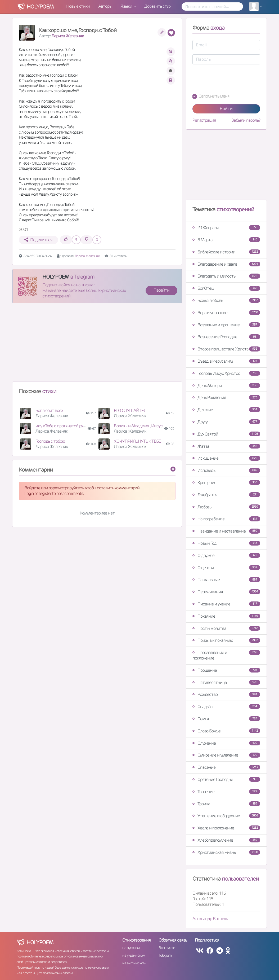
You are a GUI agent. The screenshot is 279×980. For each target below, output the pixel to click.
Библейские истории (226, 252)
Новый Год (226, 543)
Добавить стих (158, 6)
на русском (131, 948)
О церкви (226, 568)
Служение (226, 743)
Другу (226, 422)
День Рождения (226, 397)
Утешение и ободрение (226, 816)
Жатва (226, 446)
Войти (226, 109)
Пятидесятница (226, 682)
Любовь (226, 507)
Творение (226, 792)
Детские (226, 410)
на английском (134, 963)
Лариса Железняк (67, 36)
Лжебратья (226, 495)
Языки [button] (127, 6)
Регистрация (204, 120)
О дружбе (226, 555)
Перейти (161, 290)
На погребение (226, 519)
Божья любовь (226, 300)
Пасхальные (226, 580)
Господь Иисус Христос (226, 373)
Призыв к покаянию (226, 640)
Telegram (165, 955)
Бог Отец (226, 288)
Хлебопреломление (226, 840)
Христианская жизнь (226, 852)
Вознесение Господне (226, 337)
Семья (226, 719)
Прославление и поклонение (226, 655)
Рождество (226, 694)
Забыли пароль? (246, 120)
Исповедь (226, 470)
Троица (226, 804)
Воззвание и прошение (226, 325)
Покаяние (226, 616)
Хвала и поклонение (226, 828)
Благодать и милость (226, 276)
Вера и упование (226, 313)
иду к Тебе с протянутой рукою (63, 426)
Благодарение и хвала (226, 264)
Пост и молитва (226, 628)
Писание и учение (226, 604)
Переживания (226, 592)
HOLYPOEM (56, 277)
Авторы (105, 6)
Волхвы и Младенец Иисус (138, 426)
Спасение (226, 767)
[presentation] (233, 79)
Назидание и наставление (226, 531)
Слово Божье (226, 731)
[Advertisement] (97, 345)
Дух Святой (226, 434)
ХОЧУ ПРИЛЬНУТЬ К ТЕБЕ (137, 441)
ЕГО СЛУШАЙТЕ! (129, 410)
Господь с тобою (50, 441)
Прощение (226, 670)
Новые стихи (78, 6)
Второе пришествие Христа (226, 349)
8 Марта (226, 240)
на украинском (134, 955)
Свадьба (226, 707)
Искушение (226, 458)
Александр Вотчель (210, 919)
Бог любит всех (49, 410)
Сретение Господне (226, 779)
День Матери (226, 386)
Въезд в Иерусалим (226, 361)
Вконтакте (167, 948)
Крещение (226, 483)
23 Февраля (226, 228)
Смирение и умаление (226, 755)
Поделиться (38, 240)
